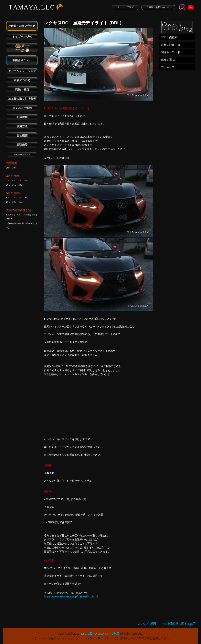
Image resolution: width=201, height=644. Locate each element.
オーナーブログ (125, 7)
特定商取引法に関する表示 (179, 624)
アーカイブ (168, 67)
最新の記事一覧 (171, 45)
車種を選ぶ (168, 60)
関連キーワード (171, 52)
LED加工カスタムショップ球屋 (100, 634)
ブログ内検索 (169, 37)
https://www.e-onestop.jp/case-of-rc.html (71, 596)
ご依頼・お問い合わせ (158, 7)
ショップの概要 (147, 624)
